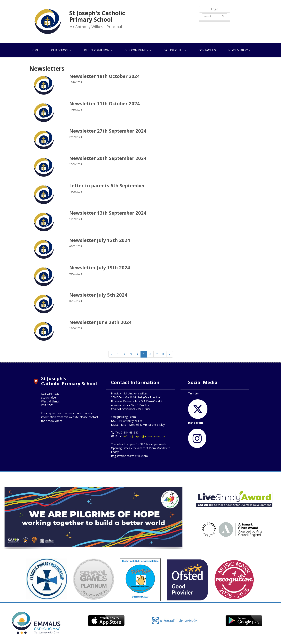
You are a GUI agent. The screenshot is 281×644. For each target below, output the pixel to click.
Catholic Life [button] (175, 50)
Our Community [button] (138, 50)
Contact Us (207, 50)
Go (224, 16)
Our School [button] (61, 50)
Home (35, 50)
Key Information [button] (98, 50)
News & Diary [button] (239, 50)
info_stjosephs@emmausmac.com (145, 436)
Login (215, 9)
